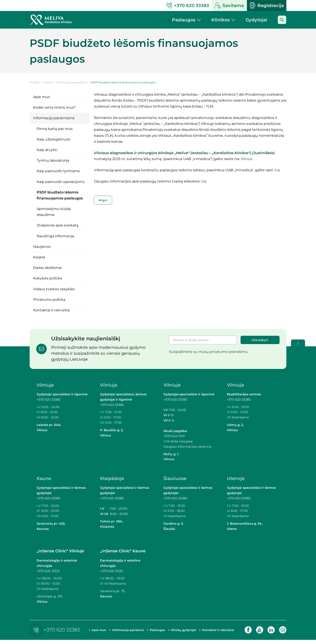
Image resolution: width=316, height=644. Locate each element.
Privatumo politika (49, 300)
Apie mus (41, 97)
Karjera (39, 257)
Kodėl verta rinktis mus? (54, 107)
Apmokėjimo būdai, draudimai (54, 212)
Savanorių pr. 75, (113, 591)
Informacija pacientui (120, 632)
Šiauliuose (175, 478)
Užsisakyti (260, 340)
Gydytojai (256, 20)
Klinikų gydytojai (178, 632)
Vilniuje (48, 82)
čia (277, 170)
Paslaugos (157, 632)
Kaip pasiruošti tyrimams (58, 171)
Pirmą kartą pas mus (55, 129)
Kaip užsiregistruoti (54, 139)
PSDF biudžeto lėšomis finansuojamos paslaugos (60, 195)
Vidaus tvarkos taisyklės (54, 289)
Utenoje (236, 478)
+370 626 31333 (48, 571)
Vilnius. (247, 159)
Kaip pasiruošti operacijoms (61, 182)
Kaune (44, 478)
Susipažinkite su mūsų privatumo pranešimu (208, 352)
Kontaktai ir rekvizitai (51, 310)
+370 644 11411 (174, 436)
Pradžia (35, 82)
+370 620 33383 (48, 400)
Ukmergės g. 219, (50, 596)
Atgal (103, 200)
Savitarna (229, 5)
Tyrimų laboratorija (53, 160)
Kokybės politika (48, 278)
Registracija (267, 5)
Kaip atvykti (47, 150)
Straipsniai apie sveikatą (57, 225)
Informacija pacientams (72, 82)
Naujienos (42, 247)
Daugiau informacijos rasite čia (187, 447)
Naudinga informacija (55, 236)
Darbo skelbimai (47, 268)
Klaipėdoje (112, 478)
